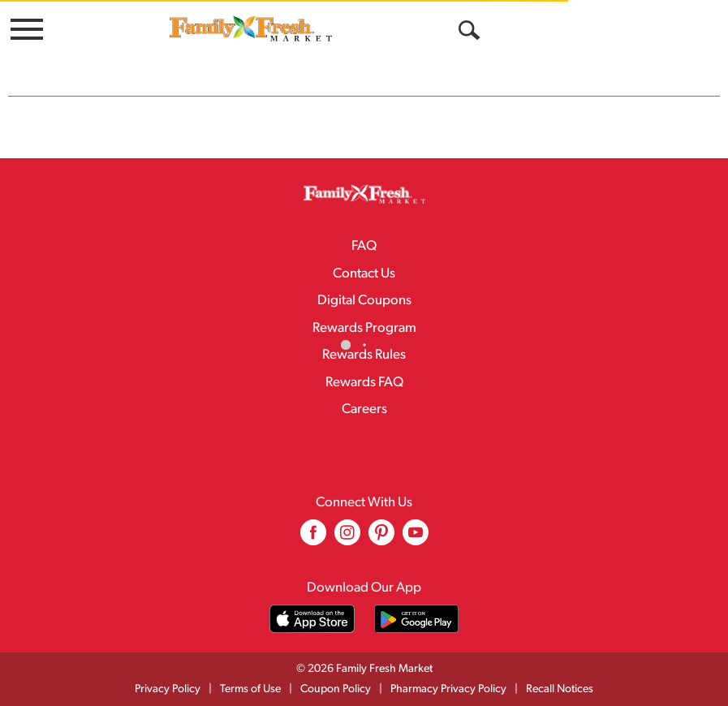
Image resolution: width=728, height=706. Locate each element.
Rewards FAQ (364, 383)
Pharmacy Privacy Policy (448, 689)
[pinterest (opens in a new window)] (381, 538)
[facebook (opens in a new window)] (313, 538)
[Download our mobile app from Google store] (417, 619)
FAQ (364, 246)
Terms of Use (250, 689)
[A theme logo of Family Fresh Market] (251, 28)
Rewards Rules (364, 355)
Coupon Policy (336, 689)
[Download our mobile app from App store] (312, 619)
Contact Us (364, 274)
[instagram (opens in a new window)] (347, 538)
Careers (364, 409)
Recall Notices (560, 689)
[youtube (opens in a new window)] (416, 538)
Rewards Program (364, 328)
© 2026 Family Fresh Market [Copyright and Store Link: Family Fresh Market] (364, 669)
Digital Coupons (364, 301)
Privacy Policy (168, 689)
